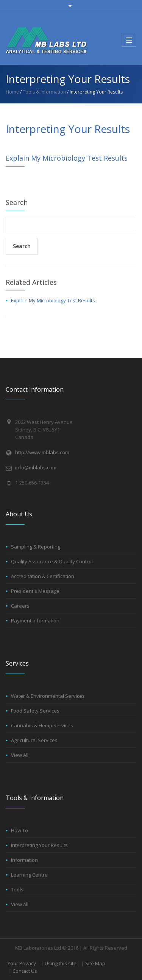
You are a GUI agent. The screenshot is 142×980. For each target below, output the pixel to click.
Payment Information (35, 621)
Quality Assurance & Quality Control (52, 561)
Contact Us (25, 971)
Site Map (95, 963)
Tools (17, 889)
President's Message (35, 591)
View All (20, 755)
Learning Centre (29, 875)
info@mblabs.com (36, 467)
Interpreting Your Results (39, 845)
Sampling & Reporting (36, 547)
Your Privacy (22, 963)
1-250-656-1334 (32, 483)
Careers (20, 606)
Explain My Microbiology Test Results (67, 158)
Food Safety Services (35, 711)
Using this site (61, 963)
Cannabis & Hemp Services (42, 725)
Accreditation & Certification (43, 576)
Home (12, 92)
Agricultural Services (34, 740)
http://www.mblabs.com (42, 452)
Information (24, 860)
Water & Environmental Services (48, 696)
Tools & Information (44, 92)
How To (20, 830)
